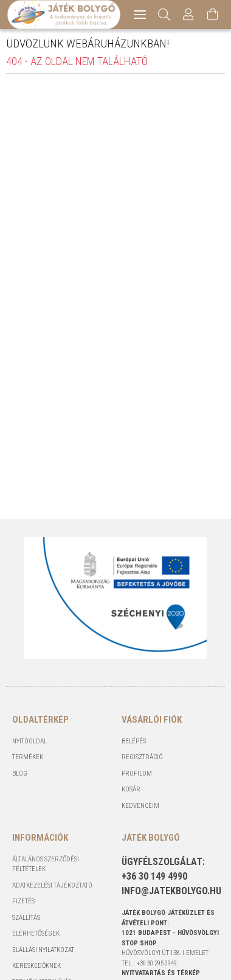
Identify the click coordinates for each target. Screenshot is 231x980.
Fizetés (23, 901)
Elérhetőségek (36, 933)
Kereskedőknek (36, 966)
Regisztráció (142, 757)
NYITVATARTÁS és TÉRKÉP (161, 973)
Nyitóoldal (29, 741)
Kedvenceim (140, 806)
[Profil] (189, 15)
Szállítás (26, 918)
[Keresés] (164, 15)
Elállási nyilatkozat (43, 950)
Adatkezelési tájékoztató (52, 885)
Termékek (28, 757)
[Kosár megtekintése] (213, 15)
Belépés (134, 741)
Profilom (137, 773)
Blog (20, 773)
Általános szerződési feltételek (46, 864)
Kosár (131, 789)
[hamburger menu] (140, 15)
